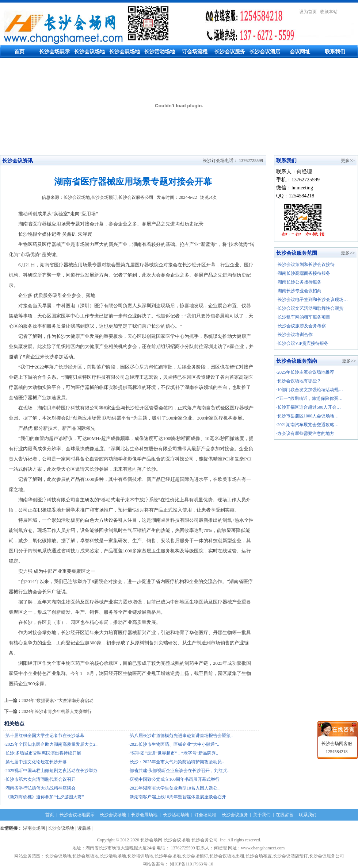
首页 (19, 52)
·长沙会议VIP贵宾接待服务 (302, 343)
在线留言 (285, 815)
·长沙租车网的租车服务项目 (303, 317)
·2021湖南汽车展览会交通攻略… (307, 425)
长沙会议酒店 (265, 52)
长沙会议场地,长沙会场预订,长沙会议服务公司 (108, 197)
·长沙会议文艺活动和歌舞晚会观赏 (310, 308)
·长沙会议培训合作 (295, 335)
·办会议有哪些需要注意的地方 (305, 433)
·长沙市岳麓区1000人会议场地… (307, 416)
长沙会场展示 (54, 52)
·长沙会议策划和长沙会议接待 (306, 265)
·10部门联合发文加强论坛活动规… (310, 390)
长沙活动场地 (160, 52)
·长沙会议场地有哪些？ (299, 381)
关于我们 (262, 815)
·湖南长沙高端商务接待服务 (303, 273)
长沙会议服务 (230, 52)
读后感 (84, 828)
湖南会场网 (34, 828)
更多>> (348, 161)
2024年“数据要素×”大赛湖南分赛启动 (58, 701)
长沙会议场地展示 (77, 815)
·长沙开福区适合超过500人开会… (309, 407)
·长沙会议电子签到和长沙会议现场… (312, 300)
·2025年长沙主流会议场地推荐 (305, 372)
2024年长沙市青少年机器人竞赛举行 (57, 711)
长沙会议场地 (89, 52)
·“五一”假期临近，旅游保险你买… (309, 398)
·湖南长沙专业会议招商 (299, 291)
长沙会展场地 (125, 52)
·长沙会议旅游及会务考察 (301, 326)
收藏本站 (329, 12)
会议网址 (300, 52)
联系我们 (335, 52)
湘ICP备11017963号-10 (193, 864)
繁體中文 (349, 12)
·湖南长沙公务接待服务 (299, 282)
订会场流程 (195, 52)
